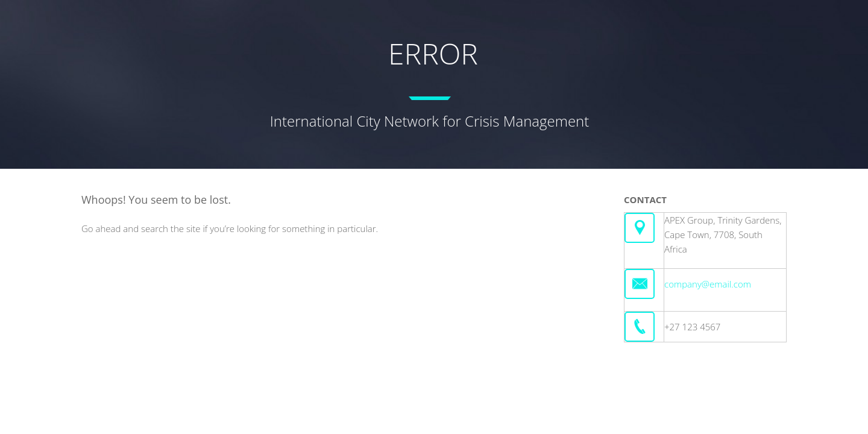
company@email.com (708, 284)
